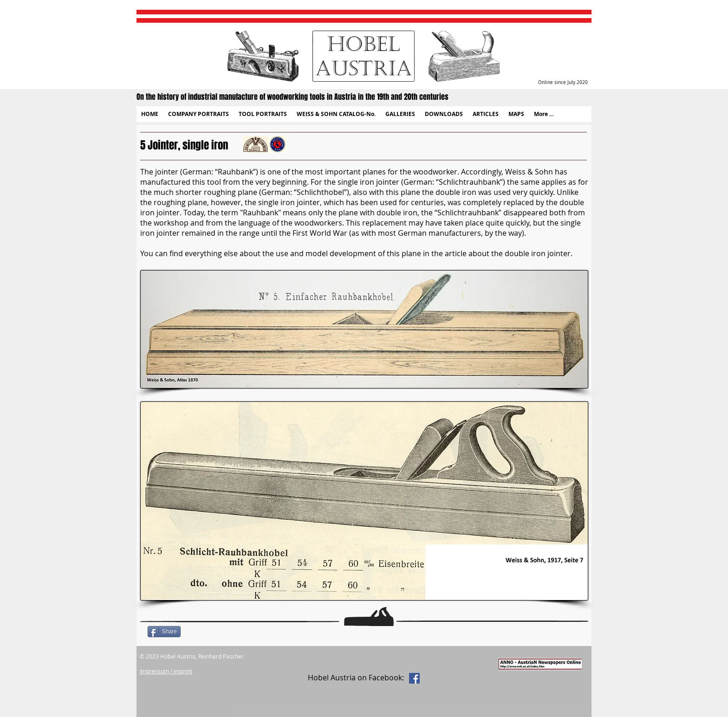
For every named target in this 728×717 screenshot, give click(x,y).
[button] (198, 114)
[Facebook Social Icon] (414, 678)
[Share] (164, 632)
